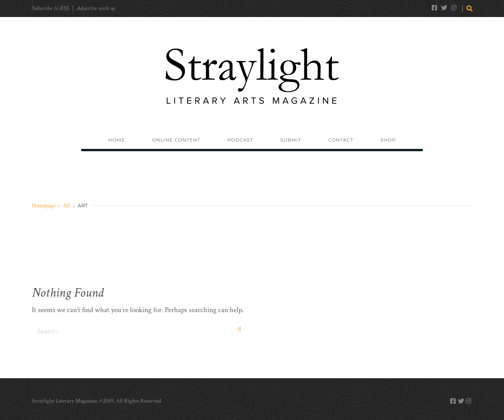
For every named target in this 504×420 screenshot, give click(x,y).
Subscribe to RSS (50, 8)
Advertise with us (96, 8)
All (67, 206)
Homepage (44, 206)
